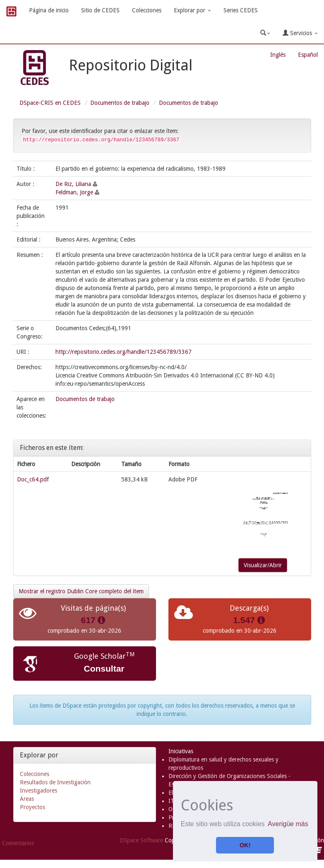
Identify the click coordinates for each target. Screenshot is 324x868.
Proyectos (32, 807)
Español (308, 55)
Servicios (300, 33)
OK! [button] (245, 845)
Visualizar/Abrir (263, 565)
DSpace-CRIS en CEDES (50, 103)
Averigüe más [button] (288, 824)
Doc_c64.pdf (33, 479)
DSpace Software (141, 840)
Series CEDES (241, 10)
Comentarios (18, 843)
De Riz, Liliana (73, 184)
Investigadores (38, 791)
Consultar (104, 669)
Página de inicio (49, 10)
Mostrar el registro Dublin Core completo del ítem (81, 591)
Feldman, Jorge (74, 192)
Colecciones (147, 10)
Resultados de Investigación (55, 782)
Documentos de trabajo (120, 103)
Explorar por (192, 10)
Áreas (27, 799)
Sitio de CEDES (100, 10)
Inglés (278, 55)
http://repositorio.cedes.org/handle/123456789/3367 (124, 352)
